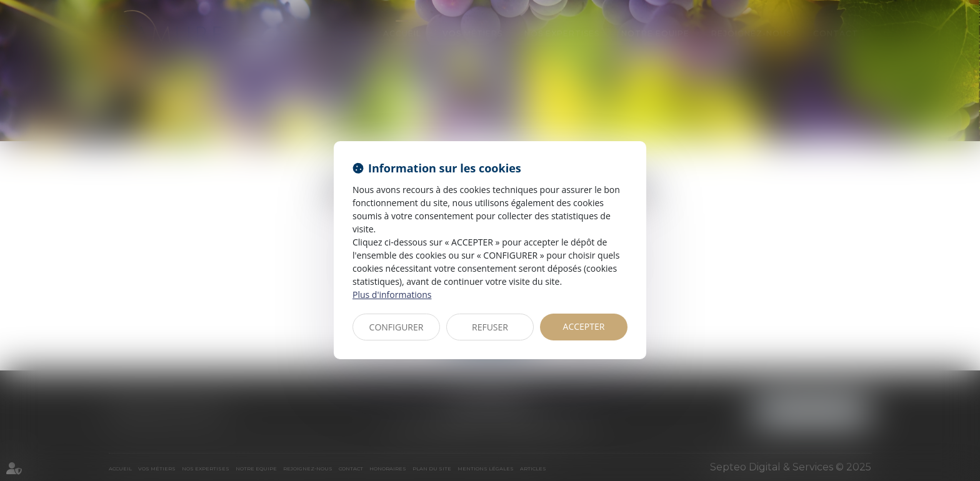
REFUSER (490, 327)
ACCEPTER (584, 326)
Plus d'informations (392, 295)
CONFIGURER (397, 327)
